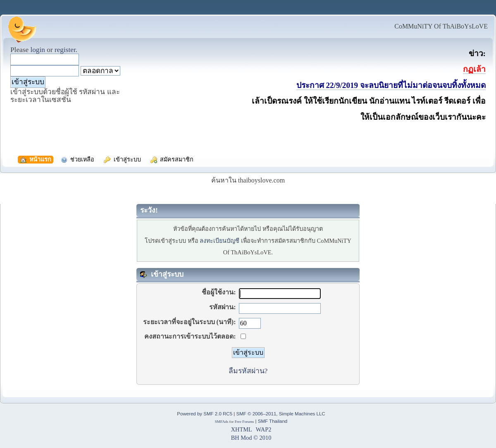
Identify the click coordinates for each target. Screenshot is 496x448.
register (65, 50)
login (38, 50)
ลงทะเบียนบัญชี (219, 241)
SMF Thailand (273, 421)
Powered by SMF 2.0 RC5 (205, 414)
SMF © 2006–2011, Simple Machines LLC (280, 414)
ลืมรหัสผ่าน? (248, 371)
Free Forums (244, 422)
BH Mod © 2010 (251, 438)
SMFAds (222, 422)
